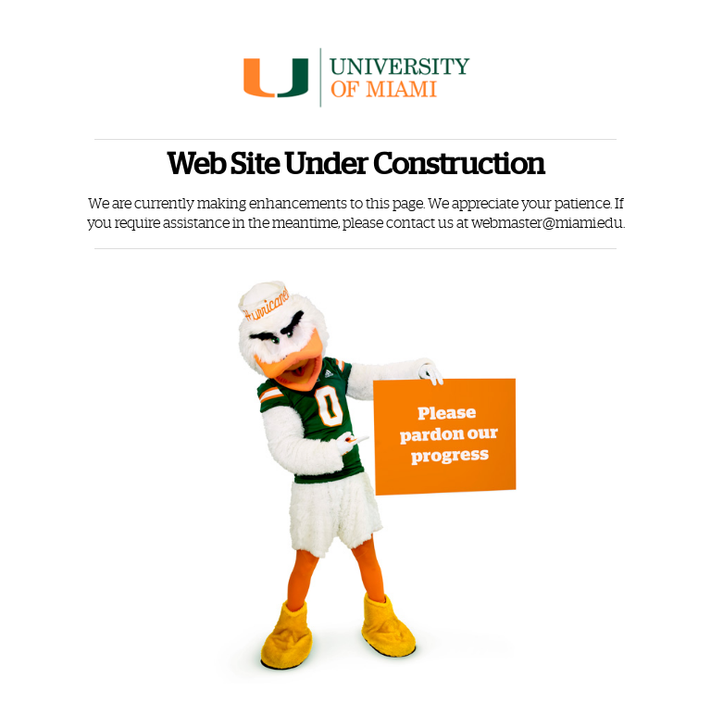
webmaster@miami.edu (547, 223)
